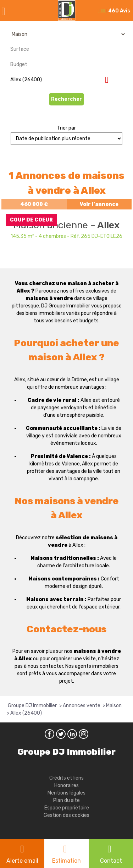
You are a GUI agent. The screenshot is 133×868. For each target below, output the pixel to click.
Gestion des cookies (66, 815)
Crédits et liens (66, 778)
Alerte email (22, 861)
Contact (111, 861)
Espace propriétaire (67, 808)
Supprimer (109, 79)
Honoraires (66, 785)
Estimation (66, 861)
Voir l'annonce (99, 204)
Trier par (66, 128)
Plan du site (66, 800)
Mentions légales (66, 793)
